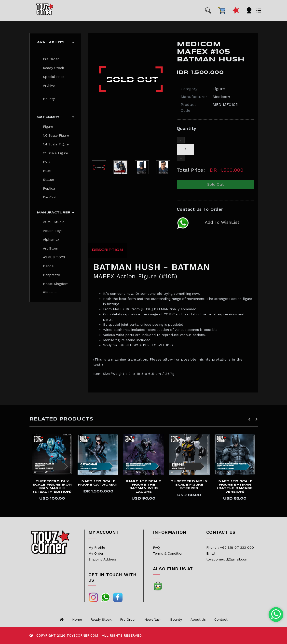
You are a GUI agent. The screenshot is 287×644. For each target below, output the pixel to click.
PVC (46, 162)
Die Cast (50, 197)
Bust (47, 171)
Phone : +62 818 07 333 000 (230, 547)
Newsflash (153, 619)
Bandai (49, 266)
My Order (96, 553)
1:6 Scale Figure (56, 135)
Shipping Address (102, 559)
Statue (48, 180)
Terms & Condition (168, 553)
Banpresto (52, 275)
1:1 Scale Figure (55, 153)
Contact (221, 619)
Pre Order (51, 59)
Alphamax (51, 239)
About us (198, 619)
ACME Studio (54, 222)
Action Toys (53, 231)
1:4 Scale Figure (56, 144)
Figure (48, 126)
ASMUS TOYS (54, 257)
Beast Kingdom (56, 284)
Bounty (49, 99)
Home (77, 619)
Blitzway (50, 293)
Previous (249, 419)
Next (257, 419)
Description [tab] (108, 250)
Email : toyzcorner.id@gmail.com (227, 556)
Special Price (54, 77)
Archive (49, 85)
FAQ (156, 547)
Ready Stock (53, 68)
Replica (49, 188)
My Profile (97, 547)
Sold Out (215, 184)
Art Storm (51, 248)
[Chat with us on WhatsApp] (276, 615)
